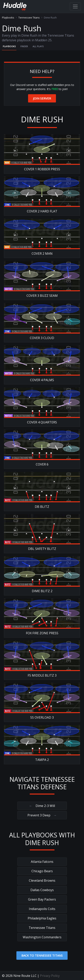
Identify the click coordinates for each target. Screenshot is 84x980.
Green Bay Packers (42, 899)
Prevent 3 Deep (42, 815)
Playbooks (8, 18)
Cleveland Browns (42, 880)
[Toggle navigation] (75, 6)
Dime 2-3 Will (42, 806)
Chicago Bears (42, 871)
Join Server (42, 98)
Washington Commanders (42, 937)
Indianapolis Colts (42, 909)
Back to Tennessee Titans (42, 955)
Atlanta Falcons (42, 862)
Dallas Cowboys (42, 890)
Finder (24, 46)
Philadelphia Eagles (42, 918)
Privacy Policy (50, 976)
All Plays (38, 46)
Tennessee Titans (29, 18)
